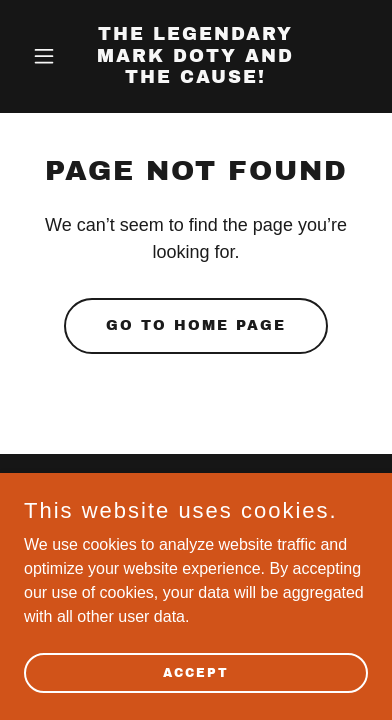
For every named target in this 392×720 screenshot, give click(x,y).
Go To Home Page (196, 325)
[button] (50, 56)
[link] (196, 77)
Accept (196, 672)
